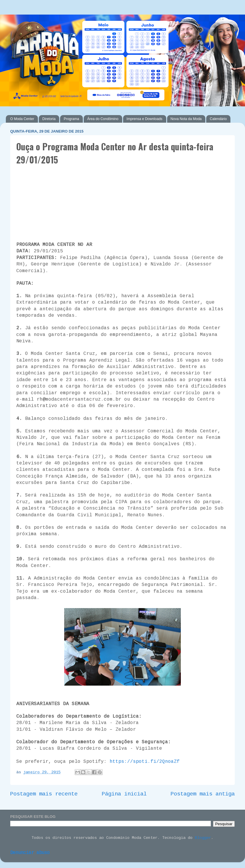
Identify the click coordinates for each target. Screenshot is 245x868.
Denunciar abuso (30, 853)
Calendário (218, 119)
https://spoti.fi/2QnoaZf (145, 762)
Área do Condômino (103, 119)
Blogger (203, 838)
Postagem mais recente (44, 794)
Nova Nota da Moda (186, 119)
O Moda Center (22, 119)
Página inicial (124, 794)
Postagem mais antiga (203, 794)
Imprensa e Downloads (145, 119)
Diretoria (49, 119)
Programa (71, 119)
